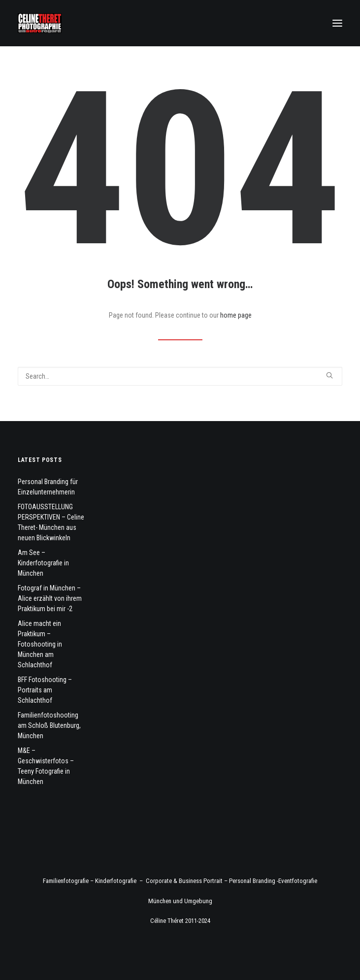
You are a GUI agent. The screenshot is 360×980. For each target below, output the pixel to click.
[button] (337, 23)
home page (236, 315)
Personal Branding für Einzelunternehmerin (48, 487)
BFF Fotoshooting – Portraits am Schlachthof (45, 690)
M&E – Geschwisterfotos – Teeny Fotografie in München (46, 766)
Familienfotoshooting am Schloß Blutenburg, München (49, 725)
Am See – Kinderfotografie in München (43, 563)
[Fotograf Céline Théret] (40, 23)
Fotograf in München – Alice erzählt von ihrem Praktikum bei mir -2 (50, 598)
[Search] (180, 376)
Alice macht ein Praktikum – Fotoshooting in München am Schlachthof (40, 644)
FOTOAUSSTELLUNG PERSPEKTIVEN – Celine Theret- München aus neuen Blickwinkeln (51, 522)
